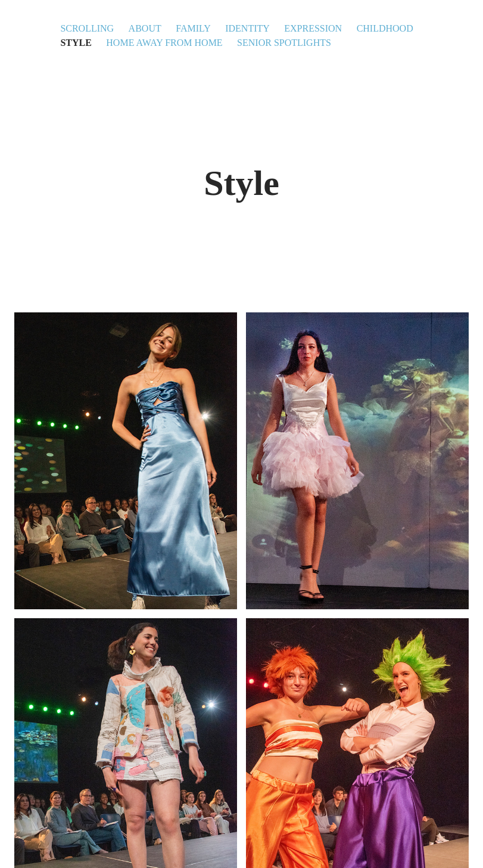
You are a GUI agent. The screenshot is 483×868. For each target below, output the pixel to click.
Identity (247, 28)
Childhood (385, 28)
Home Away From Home (164, 43)
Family (193, 28)
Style (76, 43)
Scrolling (87, 28)
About (145, 28)
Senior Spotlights (284, 43)
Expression (313, 28)
